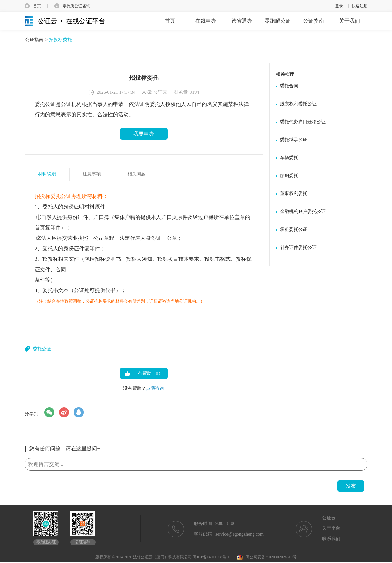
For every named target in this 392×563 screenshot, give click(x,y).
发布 (351, 486)
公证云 (329, 518)
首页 (37, 6)
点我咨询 (155, 388)
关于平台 (331, 528)
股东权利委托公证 (298, 104)
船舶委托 (289, 176)
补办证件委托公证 (298, 248)
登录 (339, 6)
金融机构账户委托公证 (303, 212)
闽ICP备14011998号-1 (211, 557)
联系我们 (331, 539)
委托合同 (289, 86)
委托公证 (42, 349)
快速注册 (360, 6)
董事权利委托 (294, 194)
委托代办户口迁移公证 (303, 122)
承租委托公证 (294, 230)
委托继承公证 (294, 140)
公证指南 (34, 40)
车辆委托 (289, 158)
